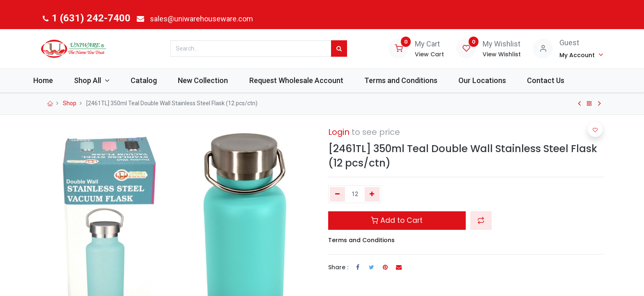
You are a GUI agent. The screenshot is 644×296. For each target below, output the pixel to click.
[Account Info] (581, 55)
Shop (70, 103)
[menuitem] (61, 80)
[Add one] (372, 194)
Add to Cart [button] (397, 220)
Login (339, 132)
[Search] (339, 49)
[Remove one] (337, 194)
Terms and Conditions (361, 240)
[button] (481, 220)
